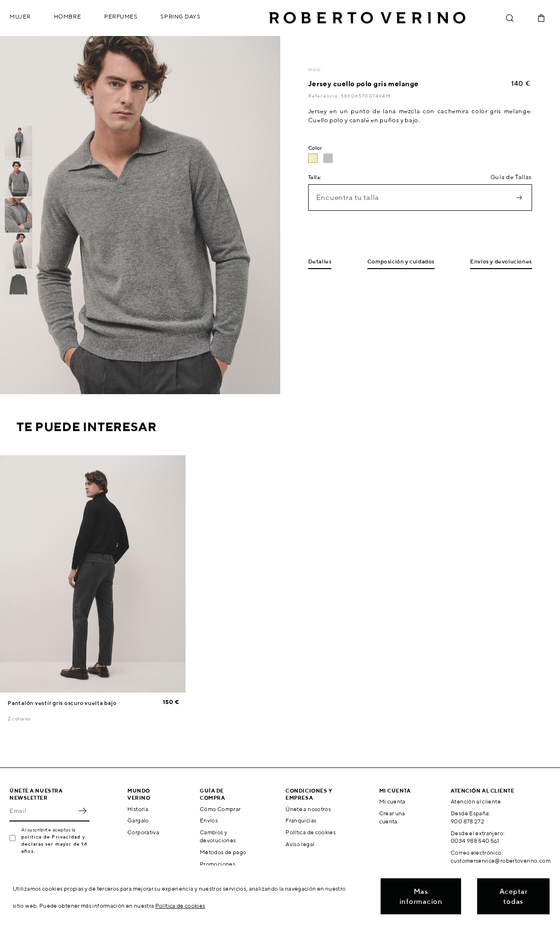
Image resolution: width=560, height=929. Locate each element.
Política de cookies (311, 832)
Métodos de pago (223, 852)
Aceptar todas (514, 896)
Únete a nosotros (308, 809)
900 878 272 (467, 821)
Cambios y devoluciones (218, 836)
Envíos (209, 820)
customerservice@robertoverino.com (501, 861)
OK (82, 811)
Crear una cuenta (392, 817)
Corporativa (143, 832)
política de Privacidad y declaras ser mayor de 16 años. (54, 844)
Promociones (218, 864)
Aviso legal (300, 844)
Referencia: (324, 96)
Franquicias (301, 820)
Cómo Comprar (220, 809)
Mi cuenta (392, 801)
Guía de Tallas (511, 177)
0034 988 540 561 (475, 841)
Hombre (67, 16)
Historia (138, 809)
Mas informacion (421, 896)
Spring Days (180, 16)
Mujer (20, 16)
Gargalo (138, 820)
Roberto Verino (367, 18)
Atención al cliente (476, 801)
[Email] (42, 811)
